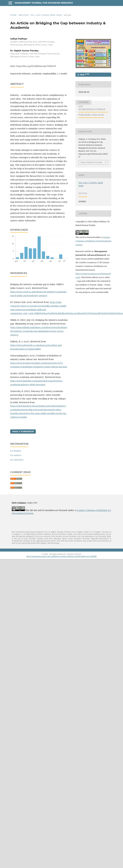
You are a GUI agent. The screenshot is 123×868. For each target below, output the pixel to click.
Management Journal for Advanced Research (44, 3)
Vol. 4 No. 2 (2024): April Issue (46, 15)
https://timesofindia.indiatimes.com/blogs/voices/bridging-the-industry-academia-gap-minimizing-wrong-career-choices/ (39, 331)
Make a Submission (23, 431)
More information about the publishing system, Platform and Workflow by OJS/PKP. (62, 556)
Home (13, 15)
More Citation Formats (91, 162)
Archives (24, 15)
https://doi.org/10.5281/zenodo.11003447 (36, 66)
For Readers (16, 451)
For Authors (16, 455)
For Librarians (17, 460)
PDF (84, 75)
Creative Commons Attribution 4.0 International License (93, 241)
